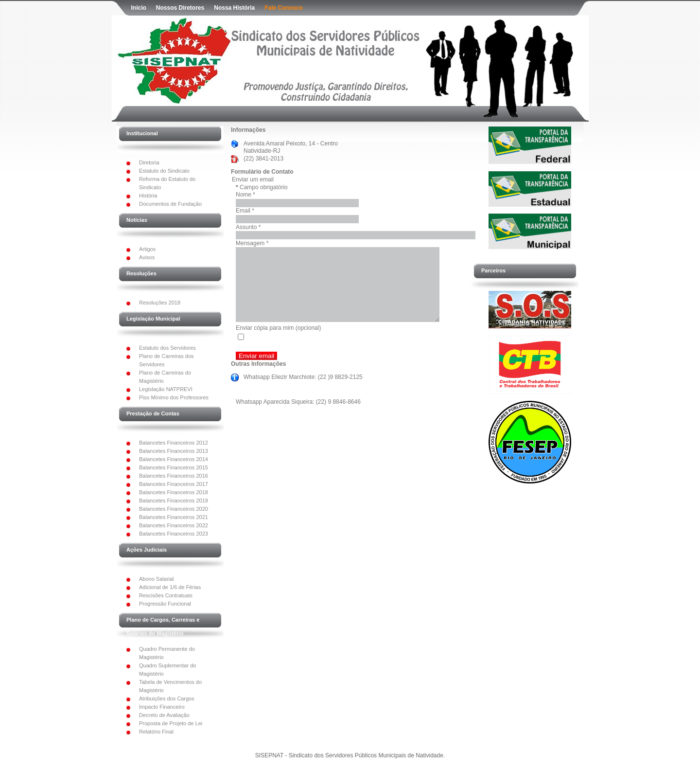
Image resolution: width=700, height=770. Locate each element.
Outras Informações (258, 378)
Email (245, 211)
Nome (245, 195)
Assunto (248, 227)
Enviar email (256, 370)
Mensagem (252, 243)
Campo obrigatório (262, 187)
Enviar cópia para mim (265, 342)
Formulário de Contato (262, 172)
